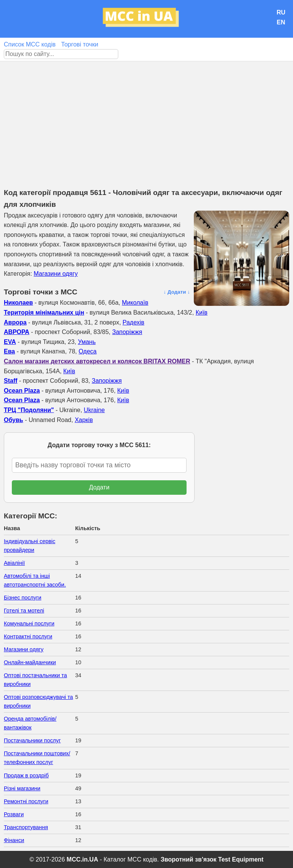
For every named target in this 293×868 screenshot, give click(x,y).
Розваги (14, 814)
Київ (202, 313)
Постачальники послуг (32, 740)
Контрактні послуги (28, 636)
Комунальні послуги (29, 623)
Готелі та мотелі (24, 611)
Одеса (88, 351)
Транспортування (26, 827)
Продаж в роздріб (26, 775)
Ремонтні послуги (26, 801)
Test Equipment (241, 859)
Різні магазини (22, 788)
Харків (84, 420)
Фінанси (14, 840)
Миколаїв (135, 303)
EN (281, 22)
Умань (87, 342)
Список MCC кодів (30, 44)
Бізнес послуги (23, 598)
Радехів (133, 322)
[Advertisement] (146, 118)
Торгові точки (80, 44)
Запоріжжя (127, 332)
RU (281, 12)
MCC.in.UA (83, 859)
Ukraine (94, 410)
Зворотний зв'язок (188, 859)
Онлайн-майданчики (30, 662)
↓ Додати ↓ (177, 292)
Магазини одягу (56, 274)
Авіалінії (14, 563)
